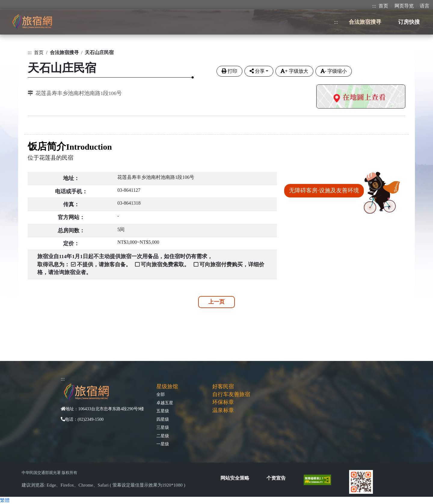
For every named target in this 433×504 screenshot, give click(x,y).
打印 (229, 71)
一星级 (163, 444)
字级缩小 (334, 71)
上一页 (216, 302)
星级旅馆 (167, 386)
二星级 (163, 436)
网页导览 (404, 6)
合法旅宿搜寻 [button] (365, 22)
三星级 (163, 427)
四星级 (163, 419)
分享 (257, 71)
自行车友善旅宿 (231, 394)
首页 (383, 6)
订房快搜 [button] (409, 22)
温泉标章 (223, 410)
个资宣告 (276, 478)
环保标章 (223, 402)
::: (374, 6)
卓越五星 (165, 403)
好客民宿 (223, 386)
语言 (425, 6)
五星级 (163, 411)
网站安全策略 (235, 478)
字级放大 (294, 71)
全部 (161, 394)
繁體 (5, 500)
